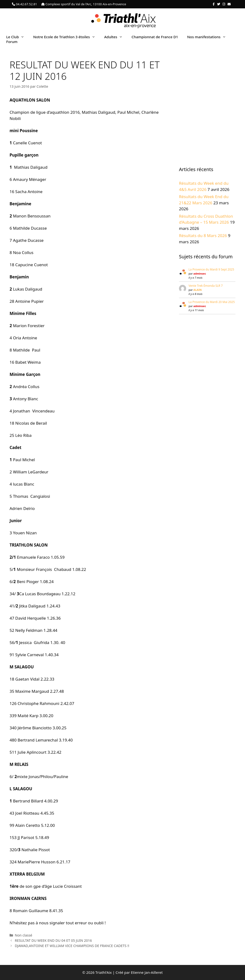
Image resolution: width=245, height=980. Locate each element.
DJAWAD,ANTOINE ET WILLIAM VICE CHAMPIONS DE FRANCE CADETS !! (72, 946)
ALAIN (198, 290)
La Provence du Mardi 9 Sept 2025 (211, 269)
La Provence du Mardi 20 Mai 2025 (212, 302)
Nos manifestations (209, 37)
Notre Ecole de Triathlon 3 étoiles (67, 37)
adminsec (200, 273)
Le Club (17, 37)
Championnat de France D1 (155, 37)
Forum (12, 42)
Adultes (116, 37)
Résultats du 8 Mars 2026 (203, 236)
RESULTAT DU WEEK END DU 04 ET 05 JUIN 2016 (53, 940)
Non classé (24, 935)
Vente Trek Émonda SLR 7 (206, 286)
